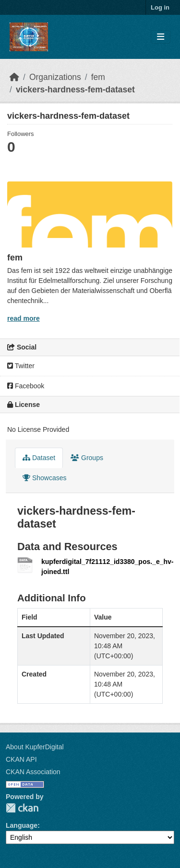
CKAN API (21, 759)
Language (22, 825)
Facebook (26, 386)
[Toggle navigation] (161, 37)
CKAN (22, 808)
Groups (87, 458)
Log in (160, 7)
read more (24, 318)
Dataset (39, 458)
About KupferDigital (35, 747)
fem (98, 77)
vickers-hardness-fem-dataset (75, 90)
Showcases (44, 478)
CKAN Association (33, 772)
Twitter (21, 366)
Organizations (55, 77)
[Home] (14, 77)
